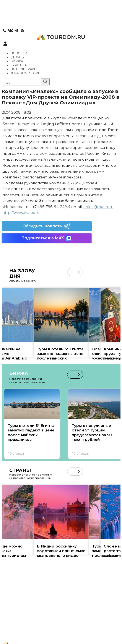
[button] (79, 272)
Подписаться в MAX (47, 238)
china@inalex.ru (98, 207)
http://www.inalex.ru (21, 213)
